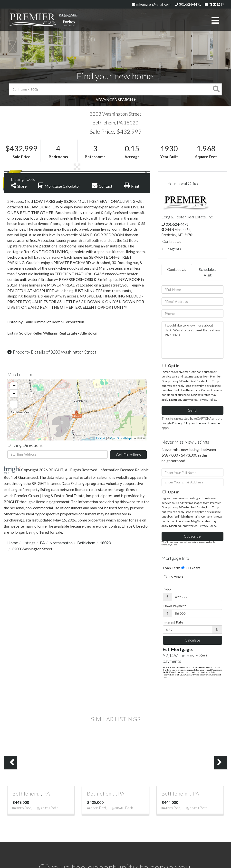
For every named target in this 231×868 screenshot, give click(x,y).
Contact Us (172, 241)
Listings (29, 543)
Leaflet (101, 438)
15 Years (173, 577)
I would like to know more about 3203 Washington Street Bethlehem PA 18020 (192, 340)
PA (42, 543)
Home (13, 543)
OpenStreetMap (120, 438)
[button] (216, 89)
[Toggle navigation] (215, 21)
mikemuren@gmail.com (151, 4)
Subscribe (192, 536)
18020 (105, 543)
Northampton (61, 543)
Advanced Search (114, 99)
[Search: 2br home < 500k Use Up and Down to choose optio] (110, 89)
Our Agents (172, 249)
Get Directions (128, 454)
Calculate (192, 640)
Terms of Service (208, 423)
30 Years (191, 568)
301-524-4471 (188, 4)
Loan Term (172, 568)
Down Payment (175, 606)
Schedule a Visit (208, 272)
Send (192, 410)
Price (167, 590)
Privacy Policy (207, 400)
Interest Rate (173, 622)
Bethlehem (86, 543)
